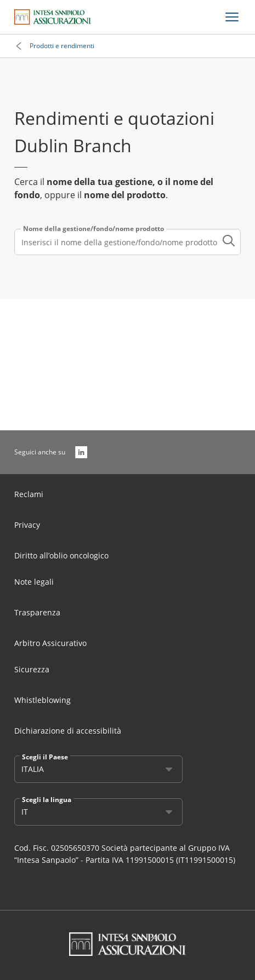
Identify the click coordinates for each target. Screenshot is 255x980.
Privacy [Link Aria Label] (27, 525)
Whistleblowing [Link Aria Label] (42, 700)
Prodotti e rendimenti (62, 46)
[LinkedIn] (81, 452)
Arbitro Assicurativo (50, 643)
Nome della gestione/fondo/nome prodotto (93, 229)
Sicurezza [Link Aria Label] (32, 669)
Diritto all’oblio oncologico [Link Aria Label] (61, 555)
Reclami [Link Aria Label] (29, 494)
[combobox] (127, 242)
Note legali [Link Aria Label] (34, 582)
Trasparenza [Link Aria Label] (37, 612)
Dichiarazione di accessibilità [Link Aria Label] (68, 731)
